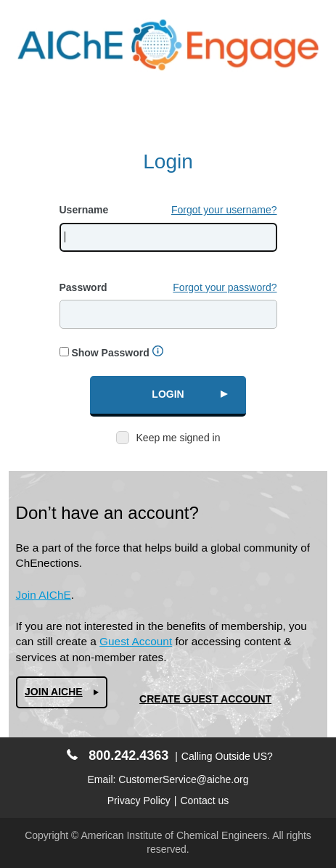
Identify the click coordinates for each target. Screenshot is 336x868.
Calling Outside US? (227, 756)
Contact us (204, 801)
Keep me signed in (179, 438)
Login (168, 394)
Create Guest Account (205, 699)
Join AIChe (54, 692)
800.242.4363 (118, 756)
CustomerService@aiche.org (183, 779)
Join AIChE (44, 595)
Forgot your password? (225, 287)
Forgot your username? (224, 210)
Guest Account (136, 641)
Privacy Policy (139, 801)
